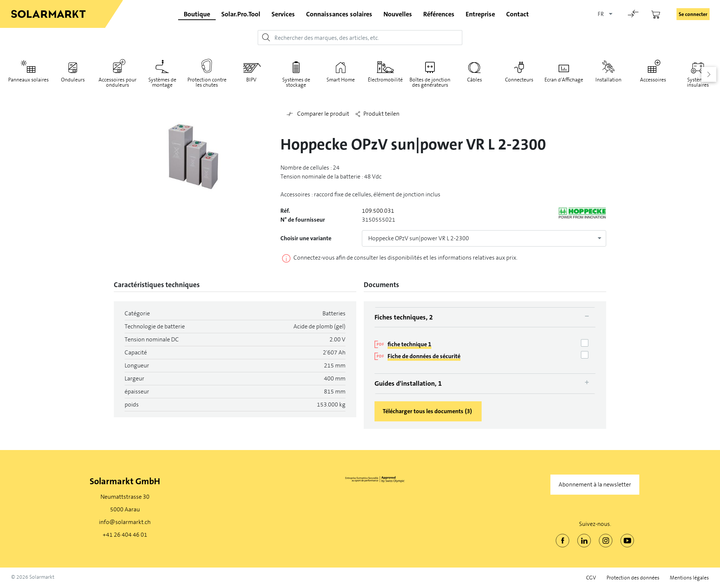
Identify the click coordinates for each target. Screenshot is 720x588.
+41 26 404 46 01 (125, 535)
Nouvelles (398, 14)
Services (283, 14)
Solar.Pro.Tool (241, 14)
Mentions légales (689, 578)
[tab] (485, 317)
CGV (591, 578)
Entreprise (480, 14)
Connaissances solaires (339, 14)
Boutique (197, 14)
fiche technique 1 (409, 344)
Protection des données (633, 578)
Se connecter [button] (693, 14)
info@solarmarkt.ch (125, 522)
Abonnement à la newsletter (595, 484)
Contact (517, 14)
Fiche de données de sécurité (424, 356)
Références (439, 14)
